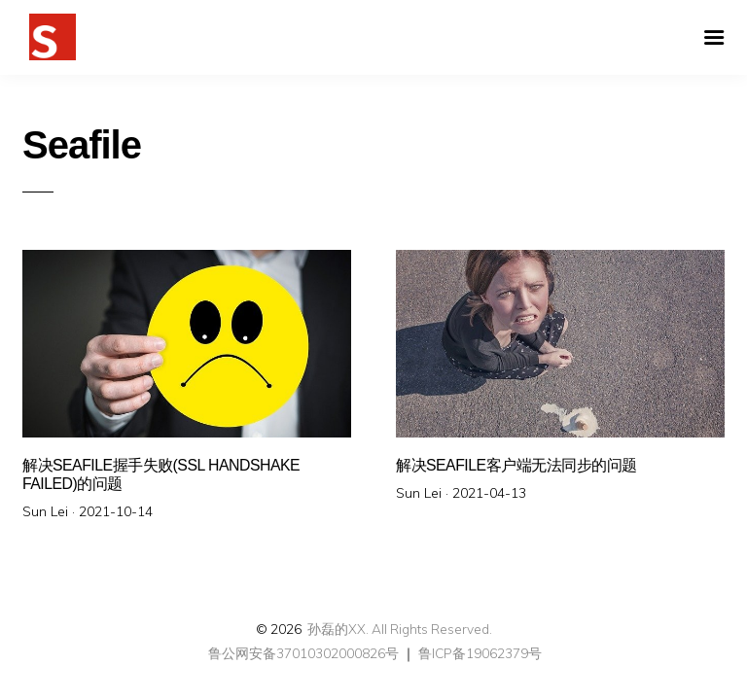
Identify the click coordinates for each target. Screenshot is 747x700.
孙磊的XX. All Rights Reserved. (400, 629)
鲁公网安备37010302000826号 (302, 653)
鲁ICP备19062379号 (480, 653)
